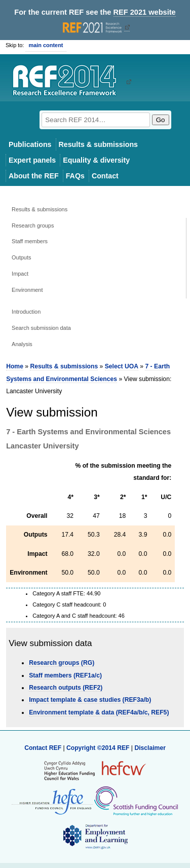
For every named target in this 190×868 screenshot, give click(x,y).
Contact (105, 176)
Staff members (30, 241)
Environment (27, 290)
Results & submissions (98, 144)
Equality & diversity (96, 160)
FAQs (75, 176)
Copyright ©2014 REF (99, 748)
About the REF (34, 176)
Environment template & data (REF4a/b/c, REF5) (99, 712)
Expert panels (32, 160)
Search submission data (41, 328)
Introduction (26, 312)
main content (46, 45)
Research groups (33, 225)
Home (15, 366)
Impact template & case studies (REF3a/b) (90, 700)
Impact (20, 274)
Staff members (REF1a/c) (65, 675)
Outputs (21, 257)
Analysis (22, 344)
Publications (30, 144)
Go (161, 120)
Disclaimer (150, 748)
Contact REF (43, 748)
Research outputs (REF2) (66, 688)
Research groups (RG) (62, 663)
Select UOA (122, 366)
